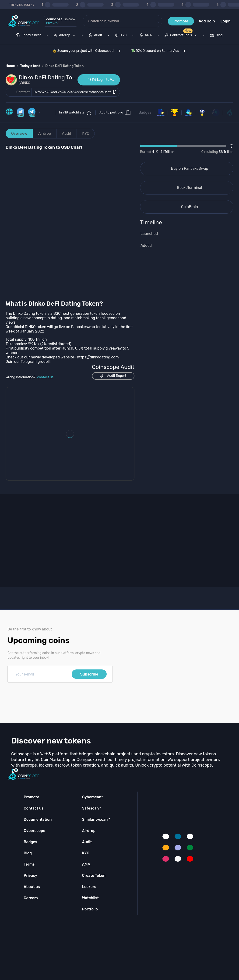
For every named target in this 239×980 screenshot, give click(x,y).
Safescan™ (91, 808)
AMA (86, 864)
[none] (65, 36)
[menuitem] (29, 36)
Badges (145, 112)
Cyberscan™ (93, 797)
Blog (28, 853)
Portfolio (90, 909)
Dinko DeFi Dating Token (64, 66)
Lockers (89, 887)
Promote (181, 21)
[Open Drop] (187, 149)
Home (10, 66)
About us (32, 887)
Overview (19, 133)
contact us (46, 377)
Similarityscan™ (96, 819)
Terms (29, 864)
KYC (86, 133)
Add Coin (207, 21)
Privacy (30, 876)
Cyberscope (35, 831)
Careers (31, 898)
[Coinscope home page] (23, 21)
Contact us (34, 808)
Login (226, 21)
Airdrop (45, 133)
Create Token (94, 876)
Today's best (30, 66)
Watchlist (90, 898)
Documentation (38, 819)
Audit (67, 133)
